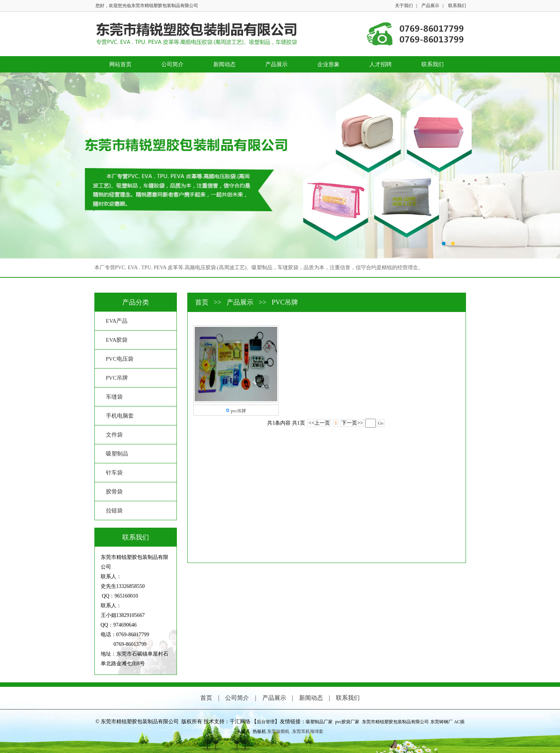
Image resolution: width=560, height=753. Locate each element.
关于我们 (404, 6)
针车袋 (114, 473)
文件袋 (114, 435)
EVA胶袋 (117, 340)
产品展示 (430, 6)
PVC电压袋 (120, 359)
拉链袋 (114, 511)
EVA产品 (117, 321)
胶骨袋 (114, 492)
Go (381, 423)
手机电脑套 (120, 416)
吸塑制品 (117, 454)
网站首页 (120, 64)
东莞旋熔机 (278, 731)
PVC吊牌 (117, 378)
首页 (203, 302)
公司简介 (172, 64)
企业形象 (328, 64)
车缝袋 (114, 397)
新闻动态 (224, 64)
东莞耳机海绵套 (308, 731)
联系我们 (457, 6)
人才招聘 (381, 64)
